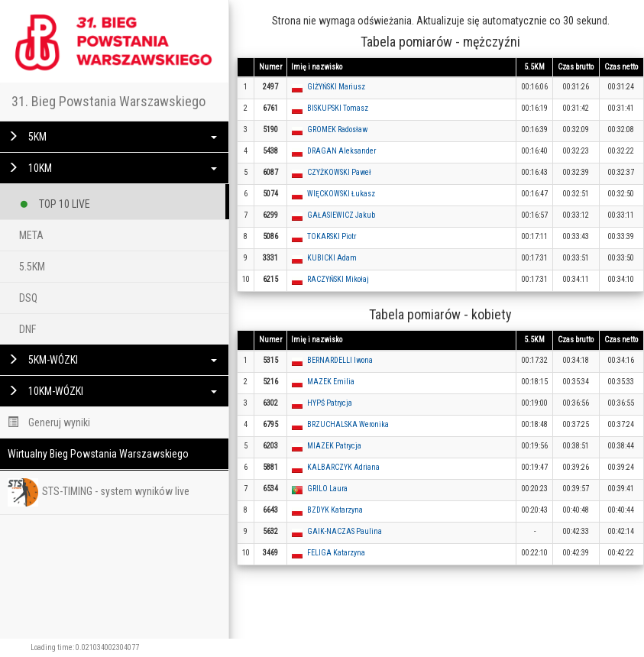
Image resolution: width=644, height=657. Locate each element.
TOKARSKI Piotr (332, 236)
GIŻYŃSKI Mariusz (336, 87)
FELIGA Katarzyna (336, 553)
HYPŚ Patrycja (330, 403)
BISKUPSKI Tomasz (338, 108)
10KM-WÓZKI (112, 391)
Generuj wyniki (49, 422)
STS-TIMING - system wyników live (99, 492)
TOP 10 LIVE (55, 201)
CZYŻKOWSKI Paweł (339, 172)
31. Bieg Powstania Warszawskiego (108, 101)
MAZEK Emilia (331, 382)
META (31, 235)
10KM (112, 168)
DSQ (28, 298)
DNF (28, 329)
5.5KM (32, 267)
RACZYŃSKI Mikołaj (338, 279)
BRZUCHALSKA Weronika (348, 424)
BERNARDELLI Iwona (340, 360)
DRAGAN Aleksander (341, 151)
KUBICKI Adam (332, 258)
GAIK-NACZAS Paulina (345, 531)
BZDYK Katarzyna (335, 510)
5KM (112, 137)
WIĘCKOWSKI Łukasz (341, 194)
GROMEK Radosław (337, 129)
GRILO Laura (327, 489)
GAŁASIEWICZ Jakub (341, 215)
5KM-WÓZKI (112, 360)
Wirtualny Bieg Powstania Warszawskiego (98, 454)
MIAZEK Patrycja (334, 446)
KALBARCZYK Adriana (343, 467)
